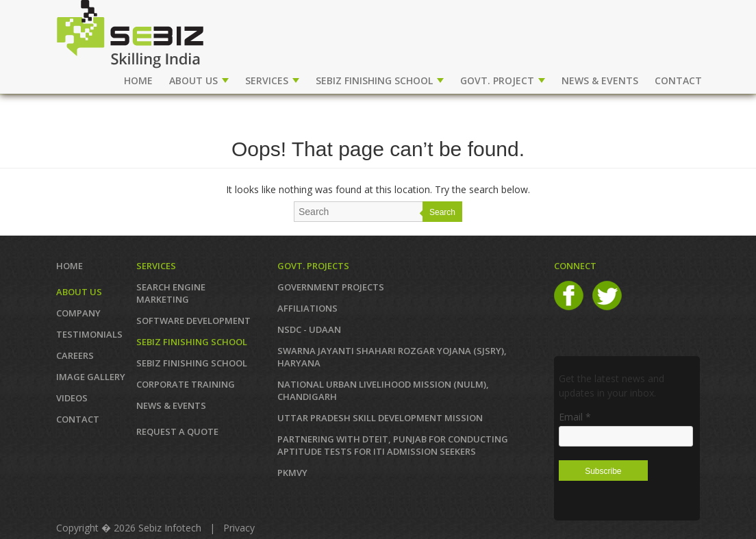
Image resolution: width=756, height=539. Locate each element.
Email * (575, 417)
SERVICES (272, 80)
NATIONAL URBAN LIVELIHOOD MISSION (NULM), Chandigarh (383, 390)
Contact (78, 419)
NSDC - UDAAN (309, 329)
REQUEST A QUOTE (177, 431)
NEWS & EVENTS (600, 80)
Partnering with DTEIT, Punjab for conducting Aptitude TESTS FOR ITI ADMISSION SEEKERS (393, 445)
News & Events (171, 405)
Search (442, 212)
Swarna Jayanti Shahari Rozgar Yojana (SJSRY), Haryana (392, 357)
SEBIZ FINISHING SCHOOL (380, 80)
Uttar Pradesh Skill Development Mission (380, 418)
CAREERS (75, 355)
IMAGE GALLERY (91, 377)
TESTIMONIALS (89, 334)
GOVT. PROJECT (503, 80)
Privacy (239, 528)
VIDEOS (72, 398)
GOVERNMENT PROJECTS (331, 287)
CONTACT (678, 80)
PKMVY (292, 473)
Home (138, 80)
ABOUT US (199, 80)
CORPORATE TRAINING (186, 384)
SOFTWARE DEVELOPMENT (193, 321)
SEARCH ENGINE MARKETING (171, 293)
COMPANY (78, 313)
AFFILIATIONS (307, 308)
